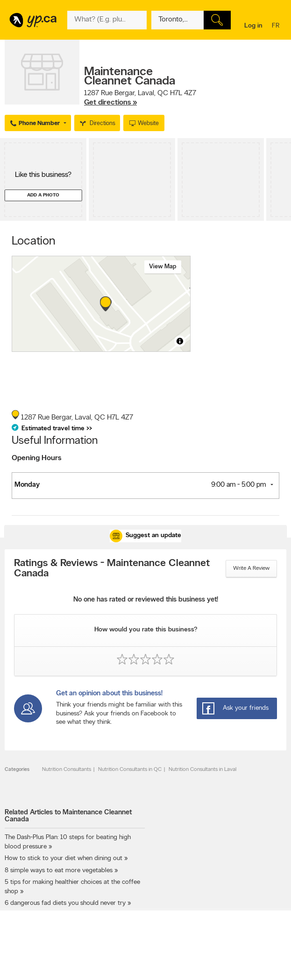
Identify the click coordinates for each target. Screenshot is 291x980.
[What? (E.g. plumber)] (107, 20)
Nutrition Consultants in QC (130, 770)
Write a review (251, 568)
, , (140, 98)
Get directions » (110, 103)
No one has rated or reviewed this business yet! (146, 600)
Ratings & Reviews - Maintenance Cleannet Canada (112, 569)
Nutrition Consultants (67, 770)
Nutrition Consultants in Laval (202, 770)
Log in (253, 26)
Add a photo (43, 195)
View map (163, 267)
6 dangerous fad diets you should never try (65, 903)
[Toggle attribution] (180, 341)
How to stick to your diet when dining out (64, 858)
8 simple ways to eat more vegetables (59, 871)
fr (277, 26)
